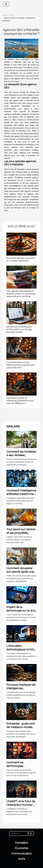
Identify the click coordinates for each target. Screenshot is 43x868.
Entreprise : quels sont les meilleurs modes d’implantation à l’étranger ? (21, 729)
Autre (12, 15)
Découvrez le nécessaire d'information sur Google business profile (19, 329)
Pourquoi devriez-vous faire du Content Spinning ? (21, 259)
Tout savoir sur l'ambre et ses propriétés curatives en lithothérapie (21, 535)
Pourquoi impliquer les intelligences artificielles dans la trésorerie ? (21, 690)
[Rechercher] (19, 834)
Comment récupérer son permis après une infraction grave (20, 572)
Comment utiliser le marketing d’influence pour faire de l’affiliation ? (20, 401)
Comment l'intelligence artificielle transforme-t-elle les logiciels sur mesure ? (21, 496)
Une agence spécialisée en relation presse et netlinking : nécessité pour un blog (21, 294)
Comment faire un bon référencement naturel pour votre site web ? (21, 365)
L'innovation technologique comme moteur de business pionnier (21, 651)
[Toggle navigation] (6, 4)
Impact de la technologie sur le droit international (21, 610)
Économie (21, 848)
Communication (21, 854)
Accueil (4, 15)
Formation (22, 843)
